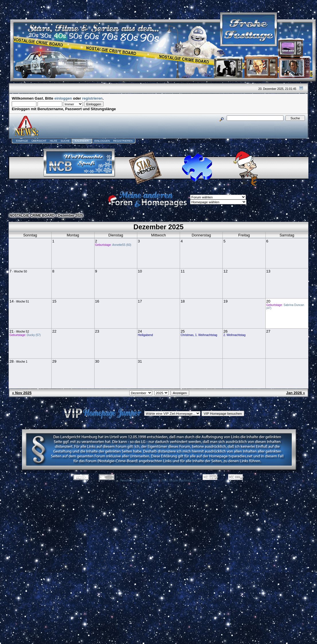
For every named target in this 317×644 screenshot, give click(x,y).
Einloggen (102, 141)
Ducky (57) (34, 335)
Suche (65, 141)
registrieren (93, 98)
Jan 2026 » (296, 393)
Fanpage (22, 141)
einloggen (63, 98)
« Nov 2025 (22, 393)
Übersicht (39, 141)
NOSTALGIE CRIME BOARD (32, 216)
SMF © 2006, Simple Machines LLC (174, 480)
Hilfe (54, 141)
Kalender (82, 141)
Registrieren (123, 141)
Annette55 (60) (122, 245)
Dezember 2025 (71, 216)
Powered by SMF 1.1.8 (135, 480)
